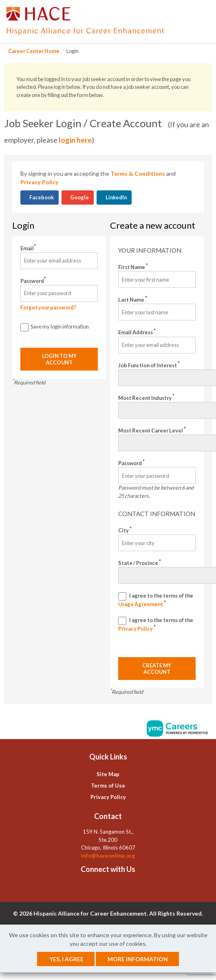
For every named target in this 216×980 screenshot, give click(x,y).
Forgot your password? (48, 307)
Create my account (157, 669)
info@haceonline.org (108, 856)
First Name (133, 267)
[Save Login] (24, 327)
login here (75, 140)
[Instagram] (114, 887)
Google (79, 197)
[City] (157, 543)
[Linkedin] (101, 887)
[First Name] (157, 279)
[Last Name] (157, 312)
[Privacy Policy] (122, 621)
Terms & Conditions (138, 173)
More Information (138, 959)
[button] (209, 22)
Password (33, 281)
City (125, 530)
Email (28, 248)
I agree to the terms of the (156, 600)
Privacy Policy (40, 182)
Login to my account (59, 359)
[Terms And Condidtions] (122, 596)
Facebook (41, 197)
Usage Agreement (141, 604)
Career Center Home (34, 51)
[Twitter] (108, 887)
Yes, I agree (66, 959)
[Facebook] (95, 887)
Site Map (108, 774)
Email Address (137, 332)
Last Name (133, 299)
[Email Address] (157, 345)
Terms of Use (108, 786)
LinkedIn (116, 197)
